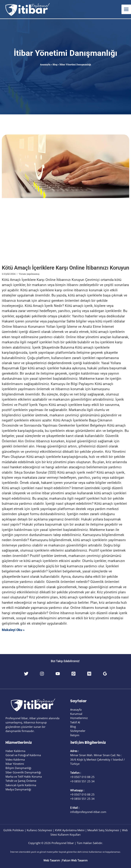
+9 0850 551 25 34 (82, 781)
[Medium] (89, 674)
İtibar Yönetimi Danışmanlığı (65, 53)
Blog (55, 64)
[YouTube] (58, 674)
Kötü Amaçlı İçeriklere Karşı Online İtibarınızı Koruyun (65, 268)
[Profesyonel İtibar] (27, 9)
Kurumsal (76, 714)
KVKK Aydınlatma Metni (70, 830)
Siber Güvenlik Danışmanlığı (23, 772)
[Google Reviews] (105, 674)
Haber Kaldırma (15, 751)
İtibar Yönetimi (15, 764)
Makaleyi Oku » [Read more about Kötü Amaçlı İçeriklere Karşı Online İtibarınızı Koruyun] (13, 630)
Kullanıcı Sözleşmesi (39, 830)
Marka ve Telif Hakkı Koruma (24, 776)
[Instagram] (42, 674)
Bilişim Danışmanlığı (18, 768)
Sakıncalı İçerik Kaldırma (21, 785)
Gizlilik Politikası (14, 830)
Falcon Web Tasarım (75, 860)
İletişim (75, 735)
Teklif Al (75, 722)
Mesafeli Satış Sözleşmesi (103, 830)
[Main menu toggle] (126, 9)
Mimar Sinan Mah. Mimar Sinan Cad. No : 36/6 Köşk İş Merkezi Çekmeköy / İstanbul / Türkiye (97, 759)
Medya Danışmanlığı (18, 789)
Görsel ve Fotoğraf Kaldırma (23, 755)
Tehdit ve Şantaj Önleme (21, 781)
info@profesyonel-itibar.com (88, 812)
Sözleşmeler (78, 731)
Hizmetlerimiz (79, 718)
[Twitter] (26, 674)
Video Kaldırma (15, 759)
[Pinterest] (73, 674)
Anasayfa (45, 64)
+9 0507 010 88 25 (82, 777)
